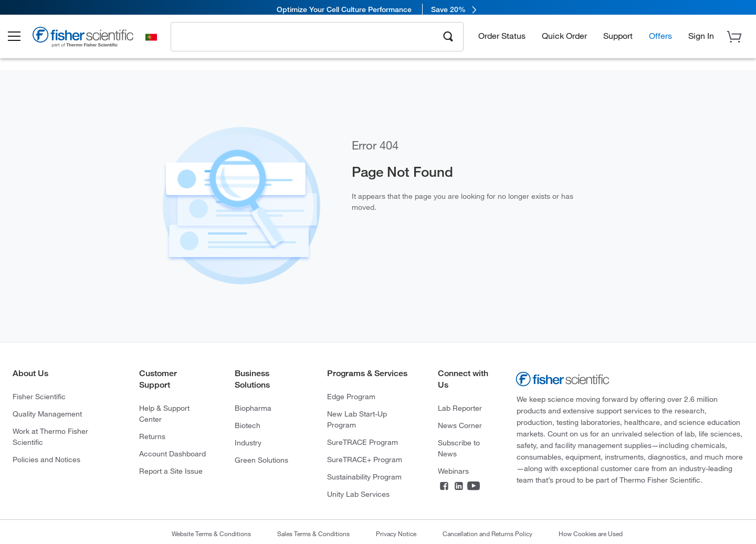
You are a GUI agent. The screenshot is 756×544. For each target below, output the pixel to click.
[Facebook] (444, 487)
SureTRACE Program (363, 442)
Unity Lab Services (358, 494)
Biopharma (253, 408)
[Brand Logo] (92, 43)
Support (618, 40)
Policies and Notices (46, 459)
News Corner (460, 425)
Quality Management (47, 414)
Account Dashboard (172, 454)
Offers (660, 40)
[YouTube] (474, 487)
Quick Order (564, 40)
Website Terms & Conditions (211, 534)
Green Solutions (261, 460)
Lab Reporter (460, 408)
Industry (248, 442)
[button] (22, 41)
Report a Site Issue (171, 471)
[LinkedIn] (459, 487)
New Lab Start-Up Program (357, 419)
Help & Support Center (164, 413)
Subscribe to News (459, 448)
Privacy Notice (396, 534)
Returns (152, 436)
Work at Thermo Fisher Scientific (50, 436)
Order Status (502, 40)
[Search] (448, 40)
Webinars (453, 471)
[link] (378, 9)
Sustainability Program (364, 477)
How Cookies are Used (591, 534)
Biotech (248, 425)
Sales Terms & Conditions (313, 534)
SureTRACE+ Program (365, 459)
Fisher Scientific (39, 396)
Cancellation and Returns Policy (487, 534)
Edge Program (351, 396)
